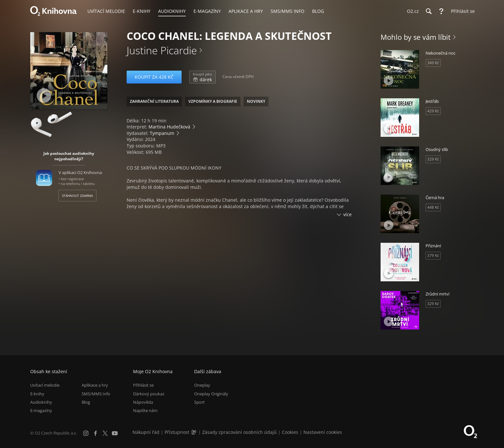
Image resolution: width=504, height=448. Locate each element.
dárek (203, 77)
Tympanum (162, 133)
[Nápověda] (441, 11)
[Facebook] (95, 433)
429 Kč (433, 111)
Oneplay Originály (211, 394)
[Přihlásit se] (461, 11)
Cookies (290, 432)
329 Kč (433, 159)
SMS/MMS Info (96, 394)
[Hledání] (428, 11)
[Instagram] (86, 433)
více (347, 214)
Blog (86, 402)
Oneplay (202, 385)
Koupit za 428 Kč (154, 77)
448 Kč (433, 207)
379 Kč (433, 255)
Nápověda (143, 402)
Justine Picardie (162, 50)
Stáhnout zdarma (77, 196)
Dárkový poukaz (149, 394)
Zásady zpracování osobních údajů (239, 432)
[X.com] (105, 433)
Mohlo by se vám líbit (416, 37)
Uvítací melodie (45, 385)
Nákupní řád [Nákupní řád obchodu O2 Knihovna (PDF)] (146, 432)
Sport (199, 402)
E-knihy (37, 394)
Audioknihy (41, 402)
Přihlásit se (143, 385)
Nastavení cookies (323, 432)
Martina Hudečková (169, 127)
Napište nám (145, 410)
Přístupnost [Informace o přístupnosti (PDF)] (177, 432)
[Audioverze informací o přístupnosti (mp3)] (194, 432)
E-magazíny (41, 410)
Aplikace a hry (95, 385)
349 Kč (433, 63)
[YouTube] (115, 433)
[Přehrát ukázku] (44, 96)
